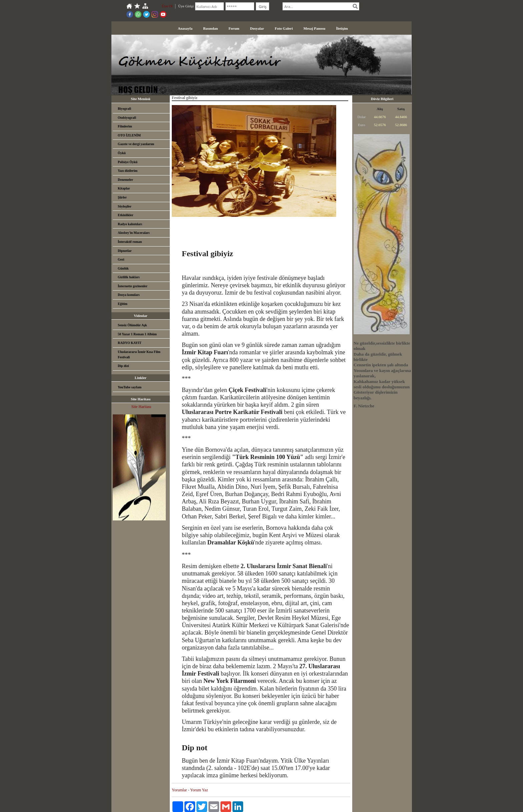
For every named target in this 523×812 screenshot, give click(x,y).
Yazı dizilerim (128, 171)
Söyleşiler (125, 206)
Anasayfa (185, 28)
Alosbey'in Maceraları (134, 233)
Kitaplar (124, 188)
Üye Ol (167, 6)
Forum (234, 28)
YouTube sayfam (130, 387)
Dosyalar (257, 28)
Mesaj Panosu (315, 28)
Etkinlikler (126, 215)
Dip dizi (123, 366)
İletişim (342, 28)
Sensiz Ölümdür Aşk (132, 325)
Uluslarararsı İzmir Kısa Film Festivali (139, 354)
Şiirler (122, 197)
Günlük (123, 268)
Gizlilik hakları (129, 277)
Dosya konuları (129, 295)
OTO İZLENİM (129, 135)
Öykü (122, 153)
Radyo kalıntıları (130, 224)
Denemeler (125, 180)
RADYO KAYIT (130, 343)
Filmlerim (125, 126)
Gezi (121, 259)
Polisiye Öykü (128, 162)
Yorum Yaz (199, 790)
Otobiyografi (127, 118)
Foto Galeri (284, 28)
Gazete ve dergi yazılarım (136, 144)
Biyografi (124, 109)
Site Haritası (141, 407)
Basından (210, 28)
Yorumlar (179, 790)
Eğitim (123, 304)
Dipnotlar (125, 251)
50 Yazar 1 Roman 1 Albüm (137, 334)
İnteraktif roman (130, 242)
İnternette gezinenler (133, 286)
